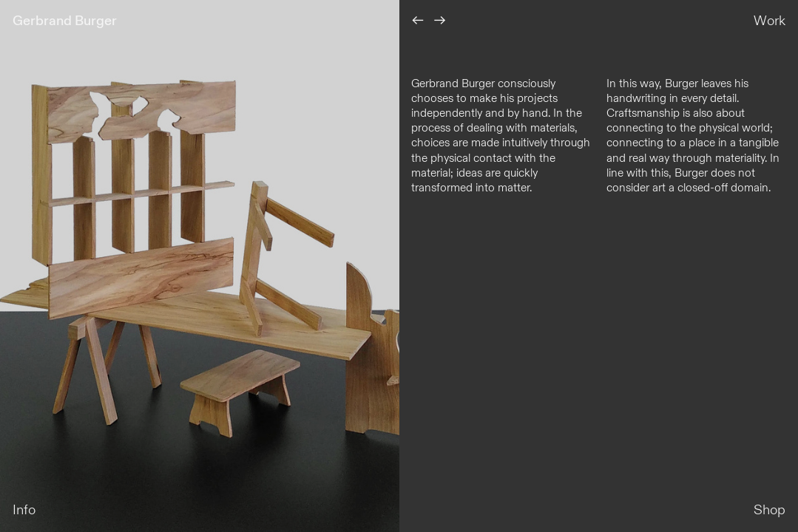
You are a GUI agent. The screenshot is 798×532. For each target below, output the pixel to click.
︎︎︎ (418, 21)
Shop (770, 510)
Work (770, 21)
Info (24, 510)
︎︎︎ (440, 21)
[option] (200, 266)
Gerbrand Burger (65, 21)
